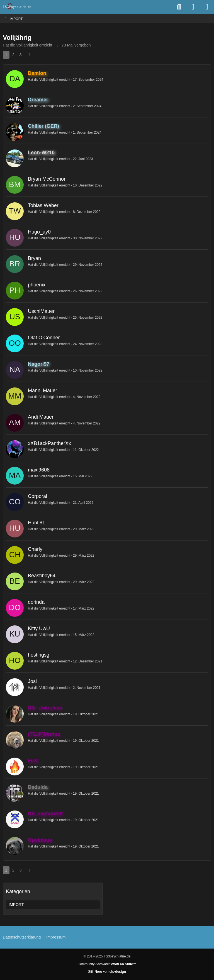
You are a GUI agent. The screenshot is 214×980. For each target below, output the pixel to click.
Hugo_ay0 (39, 232)
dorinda (36, 602)
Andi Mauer (41, 417)
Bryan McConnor (47, 179)
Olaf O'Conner (44, 338)
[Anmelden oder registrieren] (193, 7)
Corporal (37, 496)
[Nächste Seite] (29, 55)
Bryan (34, 258)
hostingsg (39, 655)
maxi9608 (39, 470)
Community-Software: (107, 964)
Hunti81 (37, 523)
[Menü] (207, 7)
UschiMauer (41, 311)
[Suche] (179, 7)
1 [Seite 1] (6, 55)
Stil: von (107, 972)
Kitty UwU (39, 628)
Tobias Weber (43, 205)
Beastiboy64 (42, 576)
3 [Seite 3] (21, 55)
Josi (32, 681)
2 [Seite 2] (13, 55)
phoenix (37, 285)
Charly (35, 549)
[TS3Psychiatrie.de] (17, 7)
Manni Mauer (42, 390)
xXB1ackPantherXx (49, 443)
